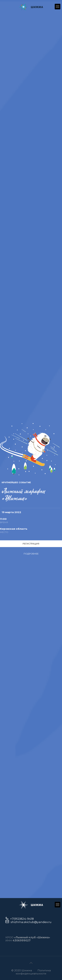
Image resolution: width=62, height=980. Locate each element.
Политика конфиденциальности (33, 972)
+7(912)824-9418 (22, 919)
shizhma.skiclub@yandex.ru (31, 922)
